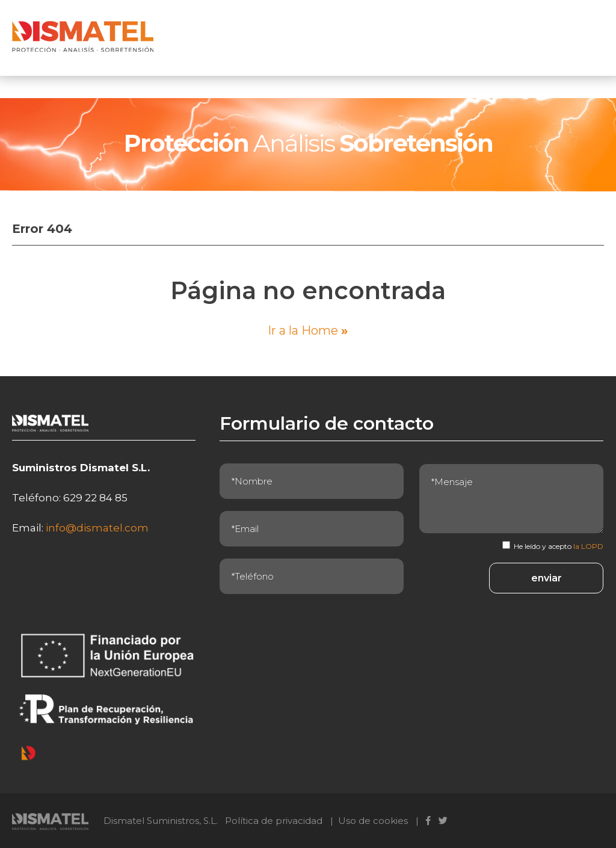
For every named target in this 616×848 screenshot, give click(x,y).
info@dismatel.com (97, 528)
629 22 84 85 (95, 498)
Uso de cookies (373, 821)
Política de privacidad (274, 821)
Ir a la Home (308, 330)
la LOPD (588, 546)
